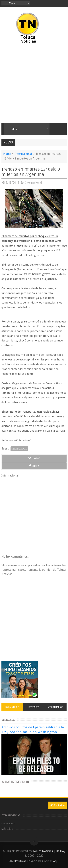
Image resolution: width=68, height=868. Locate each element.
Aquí (56, 861)
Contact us (58, 805)
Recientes (34, 707)
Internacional (23, 154)
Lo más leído (12, 707)
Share (34, 466)
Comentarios (56, 707)
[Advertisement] (34, 83)
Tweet (34, 458)
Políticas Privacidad (28, 861)
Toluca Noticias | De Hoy (49, 851)
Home (7, 154)
